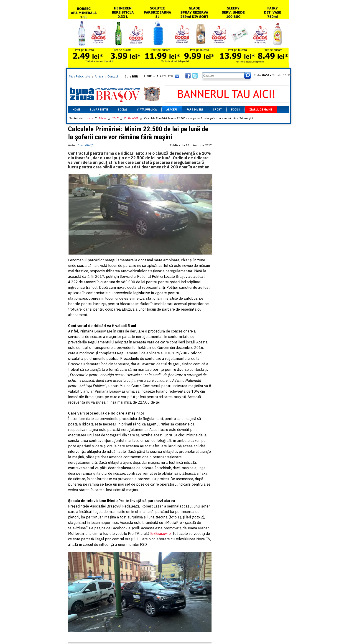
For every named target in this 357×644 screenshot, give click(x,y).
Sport (217, 109)
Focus (236, 109)
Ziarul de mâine (261, 109)
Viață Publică (147, 109)
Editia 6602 (131, 118)
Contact (113, 76)
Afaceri (172, 109)
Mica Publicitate (80, 76)
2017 (115, 118)
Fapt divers (195, 109)
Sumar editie (99, 109)
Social (123, 109)
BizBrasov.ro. (161, 533)
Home (76, 109)
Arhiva (99, 76)
